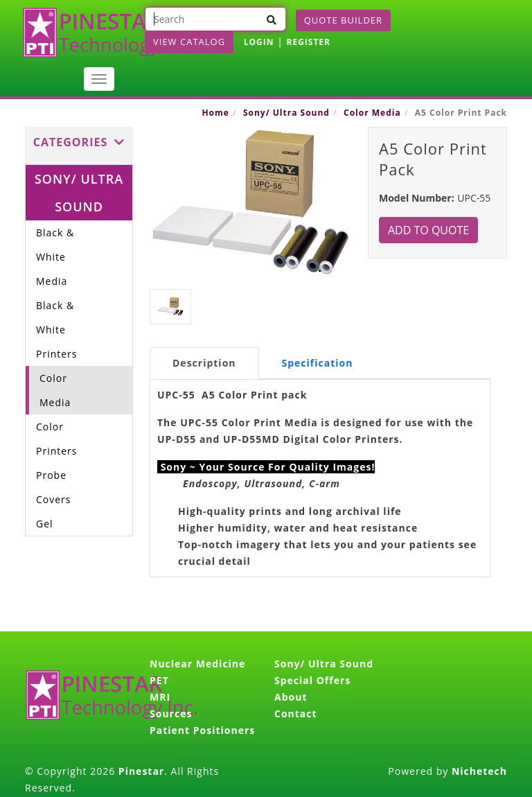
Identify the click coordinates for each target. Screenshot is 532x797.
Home (215, 113)
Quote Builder (343, 20)
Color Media (372, 113)
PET (159, 680)
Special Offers (312, 680)
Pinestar (141, 771)
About (291, 697)
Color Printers (57, 439)
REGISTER (308, 42)
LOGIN (259, 42)
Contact (296, 713)
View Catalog (189, 42)
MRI (160, 697)
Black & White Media (55, 257)
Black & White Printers (57, 330)
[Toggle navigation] (99, 79)
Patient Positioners (202, 730)
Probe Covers (54, 487)
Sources (171, 713)
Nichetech (479, 771)
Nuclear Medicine (197, 664)
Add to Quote (428, 230)
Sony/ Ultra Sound (286, 113)
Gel (45, 524)
